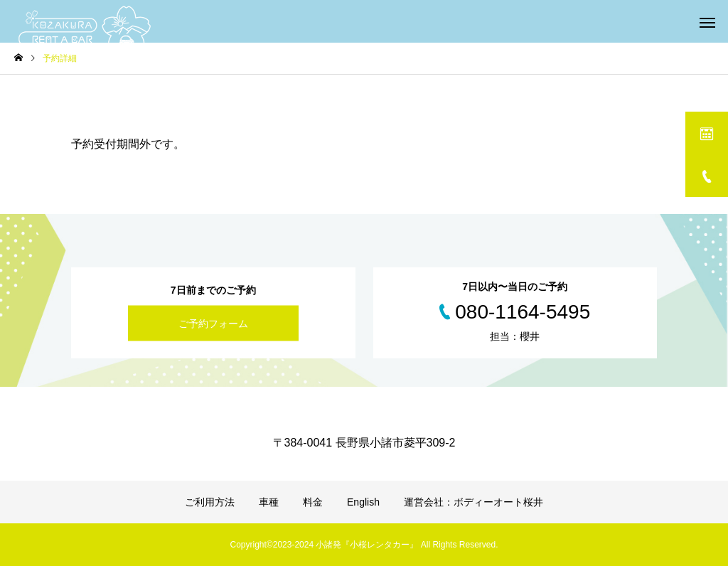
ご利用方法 (210, 502)
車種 (269, 502)
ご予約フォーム (213, 324)
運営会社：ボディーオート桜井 (473, 502)
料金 (313, 502)
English (363, 502)
